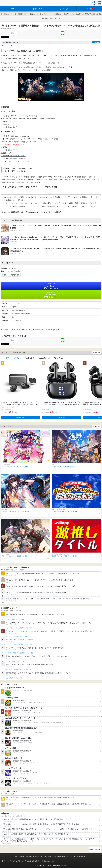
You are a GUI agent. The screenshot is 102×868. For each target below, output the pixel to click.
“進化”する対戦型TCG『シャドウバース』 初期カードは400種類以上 (27, 70)
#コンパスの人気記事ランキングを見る (13, 620)
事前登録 (45, 19)
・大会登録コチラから (9, 127)
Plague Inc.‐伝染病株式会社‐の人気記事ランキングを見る (18, 653)
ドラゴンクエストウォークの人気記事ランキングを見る (18, 628)
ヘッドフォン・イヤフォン (12, 358)
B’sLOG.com (82, 856)
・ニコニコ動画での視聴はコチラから (15, 161)
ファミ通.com (71, 856)
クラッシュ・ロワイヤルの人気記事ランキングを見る (17, 645)
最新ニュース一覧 (36, 14)
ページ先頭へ (96, 849)
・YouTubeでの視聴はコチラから (13, 159)
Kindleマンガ (30, 358)
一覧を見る (97, 353)
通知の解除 (61, 856)
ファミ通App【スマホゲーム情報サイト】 (14, 14)
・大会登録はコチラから (10, 150)
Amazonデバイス (44, 358)
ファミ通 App (8, 3)
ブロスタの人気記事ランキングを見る (13, 678)
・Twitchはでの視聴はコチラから (13, 156)
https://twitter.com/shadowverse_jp (22, 314)
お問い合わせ (19, 856)
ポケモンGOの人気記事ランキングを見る (14, 661)
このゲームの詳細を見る (12, 275)
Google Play (51, 295)
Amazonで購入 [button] (21, 418)
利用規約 (28, 856)
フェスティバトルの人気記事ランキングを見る (15, 636)
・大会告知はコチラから (10, 124)
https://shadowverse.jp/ (18, 310)
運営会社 (36, 856)
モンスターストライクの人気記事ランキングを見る (17, 670)
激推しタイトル (55, 19)
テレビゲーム (58, 358)
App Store (51, 286)
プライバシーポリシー (48, 856)
